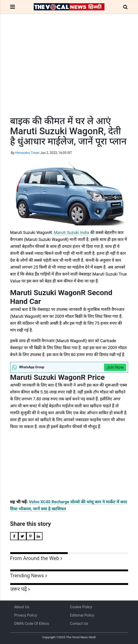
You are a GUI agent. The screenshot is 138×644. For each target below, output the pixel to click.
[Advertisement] (69, 73)
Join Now (115, 367)
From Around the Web (35, 558)
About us (22, 607)
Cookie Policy (81, 607)
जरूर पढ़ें (19, 589)
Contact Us (79, 624)
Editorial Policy (82, 615)
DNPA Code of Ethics (32, 624)
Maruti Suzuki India (72, 232)
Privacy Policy (26, 615)
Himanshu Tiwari (27, 153)
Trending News (27, 576)
